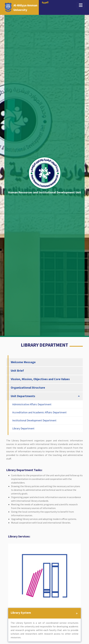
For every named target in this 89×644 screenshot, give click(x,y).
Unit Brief (17, 371)
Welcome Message (23, 362)
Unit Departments (23, 396)
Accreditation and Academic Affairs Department (39, 412)
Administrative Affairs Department (32, 404)
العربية (45, 3)
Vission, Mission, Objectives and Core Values (40, 379)
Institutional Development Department (34, 420)
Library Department (23, 428)
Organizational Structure (28, 387)
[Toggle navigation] (81, 5)
